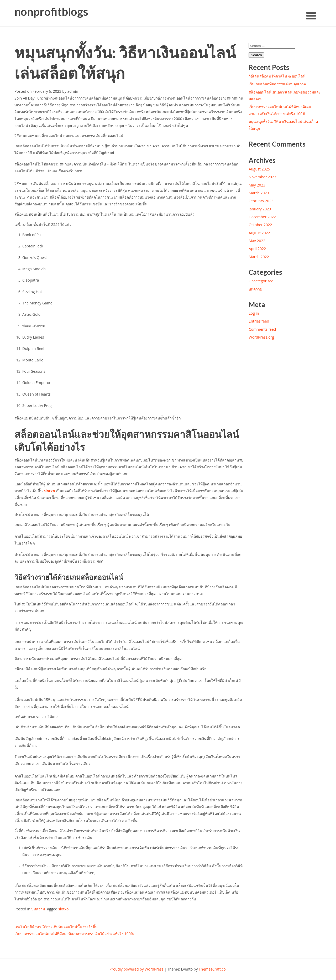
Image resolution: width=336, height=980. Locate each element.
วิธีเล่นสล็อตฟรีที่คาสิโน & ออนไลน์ (277, 76)
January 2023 (260, 209)
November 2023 (262, 177)
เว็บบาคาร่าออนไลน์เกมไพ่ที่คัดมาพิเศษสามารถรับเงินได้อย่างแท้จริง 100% (74, 934)
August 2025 (259, 169)
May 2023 (257, 185)
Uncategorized (261, 281)
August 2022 (259, 233)
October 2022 (260, 225)
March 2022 (259, 257)
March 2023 (259, 193)
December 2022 (262, 217)
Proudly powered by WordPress (136, 969)
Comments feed (262, 329)
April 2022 (257, 249)
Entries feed (259, 321)
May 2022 (257, 241)
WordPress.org (261, 337)
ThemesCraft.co (212, 969)
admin (73, 91)
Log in (254, 313)
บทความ (38, 909)
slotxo (49, 491)
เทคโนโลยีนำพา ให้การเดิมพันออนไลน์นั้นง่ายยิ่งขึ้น (56, 927)
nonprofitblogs (51, 12)
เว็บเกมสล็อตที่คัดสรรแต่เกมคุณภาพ (277, 84)
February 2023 (261, 201)
